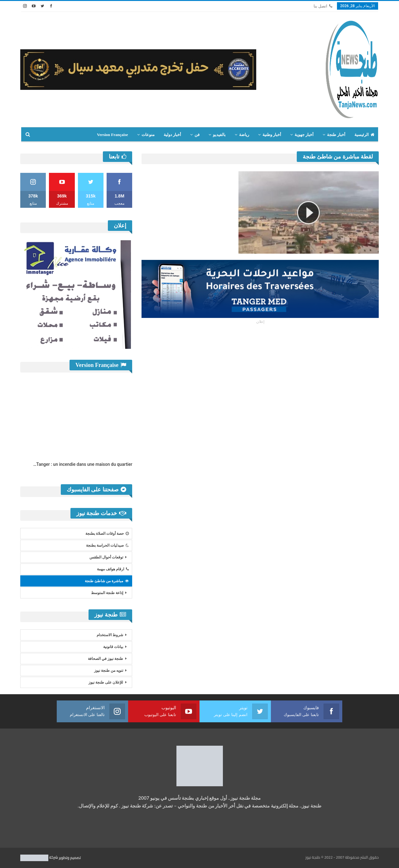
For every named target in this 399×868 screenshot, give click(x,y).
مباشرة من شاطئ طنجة (107, 581)
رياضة (244, 135)
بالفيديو (219, 135)
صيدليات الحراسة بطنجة (107, 545)
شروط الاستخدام (110, 635)
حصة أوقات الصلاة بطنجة (107, 534)
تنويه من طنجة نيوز (109, 671)
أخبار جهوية (304, 135)
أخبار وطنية (272, 135)
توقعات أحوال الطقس (106, 557)
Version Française (113, 135)
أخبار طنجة (336, 135)
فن (197, 135)
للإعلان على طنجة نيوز (106, 682)
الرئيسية (364, 135)
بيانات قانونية (113, 647)
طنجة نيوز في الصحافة (106, 659)
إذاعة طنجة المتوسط (107, 593)
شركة (40, 857)
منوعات (148, 135)
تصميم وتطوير (70, 857)
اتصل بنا (323, 6)
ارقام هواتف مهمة (113, 569)
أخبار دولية (172, 135)
